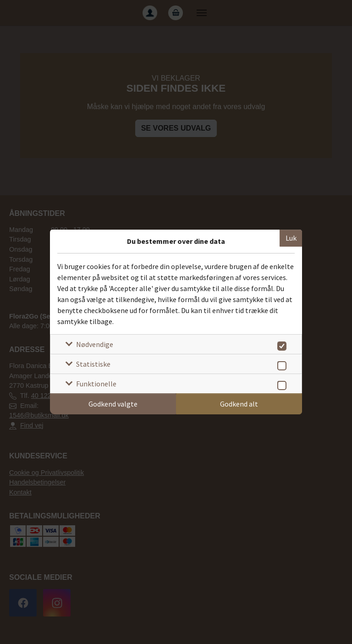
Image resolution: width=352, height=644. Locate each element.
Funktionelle (96, 384)
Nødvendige (95, 344)
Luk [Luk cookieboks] (291, 238)
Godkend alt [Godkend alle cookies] (239, 404)
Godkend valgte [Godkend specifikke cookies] (113, 404)
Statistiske (93, 364)
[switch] (280, 344)
